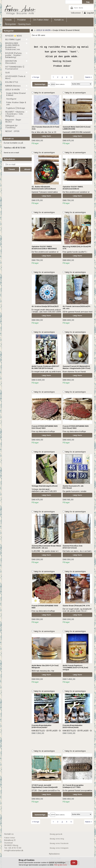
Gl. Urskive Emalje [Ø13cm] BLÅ (45, 306)
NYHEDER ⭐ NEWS (14, 36)
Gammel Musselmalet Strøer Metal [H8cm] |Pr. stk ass (46, 547)
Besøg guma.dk (56, 834)
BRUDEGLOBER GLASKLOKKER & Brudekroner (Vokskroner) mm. (13, 46)
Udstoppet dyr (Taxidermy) (11, 126)
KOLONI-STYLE (12, 82)
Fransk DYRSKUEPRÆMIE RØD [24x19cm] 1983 (45, 427)
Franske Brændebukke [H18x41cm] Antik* (41, 726)
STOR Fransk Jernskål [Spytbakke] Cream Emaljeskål (45, 786)
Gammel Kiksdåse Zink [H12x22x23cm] (73, 547)
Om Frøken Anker (41, 20)
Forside (8, 20)
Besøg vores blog (57, 839)
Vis (49, 84)
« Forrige (36, 77)
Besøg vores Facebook (59, 843)
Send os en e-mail (11, 153)
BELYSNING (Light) (13, 39)
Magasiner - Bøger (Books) (13, 121)
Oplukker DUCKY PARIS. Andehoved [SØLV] (73, 188)
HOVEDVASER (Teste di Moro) (15, 77)
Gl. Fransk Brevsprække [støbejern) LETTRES (73, 786)
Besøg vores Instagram (59, 848)
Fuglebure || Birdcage (16, 108)
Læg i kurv (46, 136)
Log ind (89, 13)
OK (74, 863)
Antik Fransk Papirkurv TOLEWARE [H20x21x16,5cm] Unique (75, 667)
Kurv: (79, 8)
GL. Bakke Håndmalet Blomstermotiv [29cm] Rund (44, 188)
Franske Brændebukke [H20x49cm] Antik (72, 726)
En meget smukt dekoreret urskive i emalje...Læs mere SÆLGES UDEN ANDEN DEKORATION (46, 312)
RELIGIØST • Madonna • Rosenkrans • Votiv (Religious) (15, 114)
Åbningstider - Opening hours (18, 24)
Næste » (89, 77)
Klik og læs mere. (61, 865)
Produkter (22, 20)
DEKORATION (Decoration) (11, 62)
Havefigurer (11, 99)
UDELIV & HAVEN (12, 90)
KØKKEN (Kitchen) (13, 86)
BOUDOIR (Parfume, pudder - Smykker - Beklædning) (14, 55)
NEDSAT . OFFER (12, 131)
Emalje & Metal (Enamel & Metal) (16, 94)
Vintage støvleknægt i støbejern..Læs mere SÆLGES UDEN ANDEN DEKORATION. (44, 491)
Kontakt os (59, 20)
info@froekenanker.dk (14, 850)
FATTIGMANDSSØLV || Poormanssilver (15, 68)
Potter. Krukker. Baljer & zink (16, 103)
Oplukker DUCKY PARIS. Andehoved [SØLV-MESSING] (44, 248)
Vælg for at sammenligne (44, 93)
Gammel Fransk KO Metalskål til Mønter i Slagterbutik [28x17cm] (76, 367)
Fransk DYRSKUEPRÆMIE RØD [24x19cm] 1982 (76, 427)
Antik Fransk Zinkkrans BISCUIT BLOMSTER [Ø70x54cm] (46, 367)
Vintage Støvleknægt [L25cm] (45, 486)
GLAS (7, 73)
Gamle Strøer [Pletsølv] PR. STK (76, 606)
